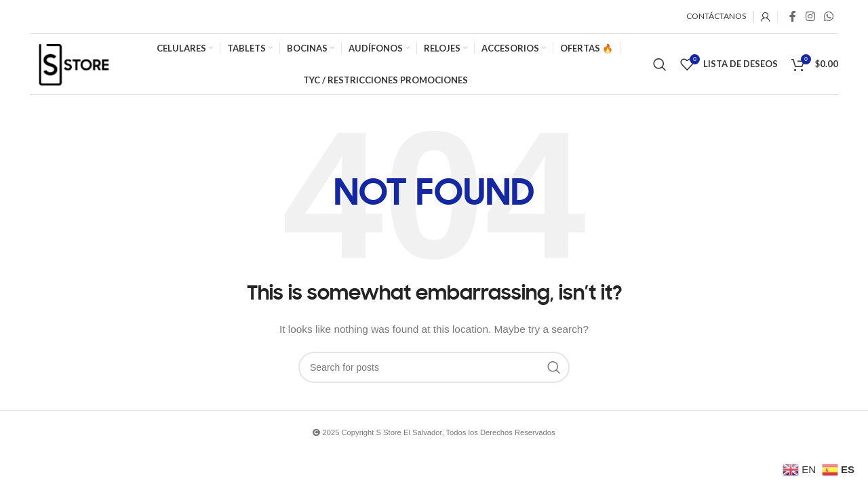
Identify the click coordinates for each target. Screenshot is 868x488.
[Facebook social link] (793, 17)
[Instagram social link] (810, 17)
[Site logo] (74, 63)
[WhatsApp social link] (829, 17)
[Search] (660, 64)
